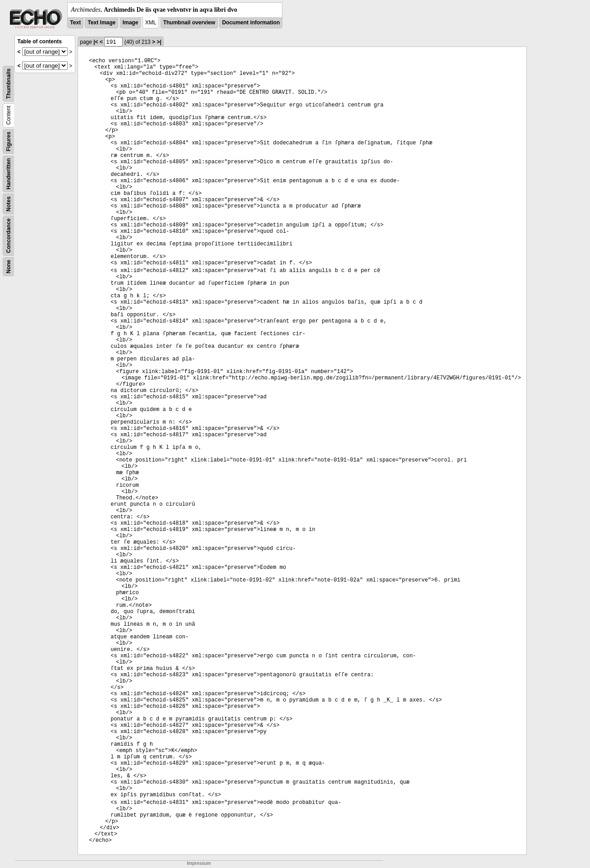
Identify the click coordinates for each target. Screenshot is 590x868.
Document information (251, 23)
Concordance (9, 236)
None (9, 267)
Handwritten (9, 174)
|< (96, 42)
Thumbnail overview (189, 23)
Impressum (199, 863)
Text (75, 23)
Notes (9, 204)
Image (131, 23)
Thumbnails (9, 84)
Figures (9, 141)
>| (159, 42)
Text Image (101, 23)
